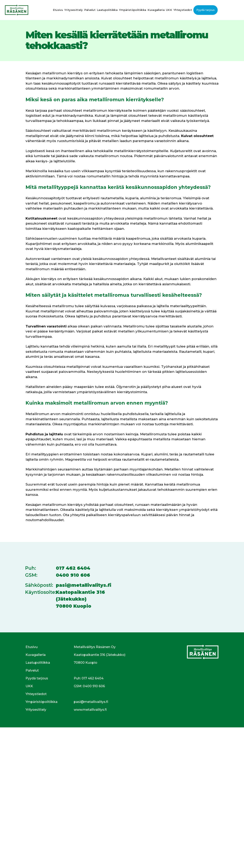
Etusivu (58, 10)
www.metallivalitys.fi (90, 710)
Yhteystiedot (183, 10)
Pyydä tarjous (206, 10)
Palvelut (90, 10)
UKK (169, 10)
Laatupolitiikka (107, 10)
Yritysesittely (74, 10)
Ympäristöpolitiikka (133, 10)
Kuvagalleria (156, 10)
